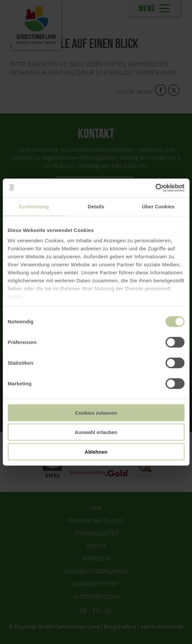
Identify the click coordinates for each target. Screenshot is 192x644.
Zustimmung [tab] (34, 206)
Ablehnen (96, 451)
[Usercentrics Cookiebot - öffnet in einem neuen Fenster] (155, 188)
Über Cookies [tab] (158, 206)
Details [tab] (96, 206)
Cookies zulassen (96, 412)
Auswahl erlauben (96, 432)
